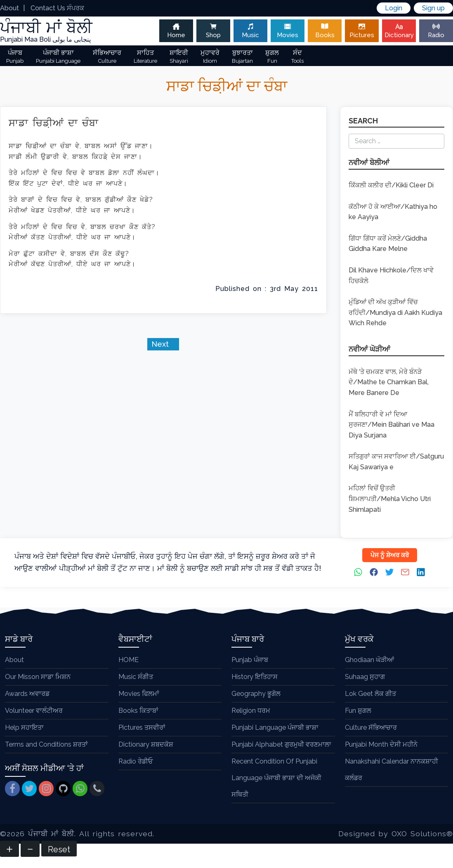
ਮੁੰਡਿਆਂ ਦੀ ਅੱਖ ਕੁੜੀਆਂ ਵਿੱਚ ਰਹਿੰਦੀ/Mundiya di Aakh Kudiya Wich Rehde (395, 312)
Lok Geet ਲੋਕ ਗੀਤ (370, 694)
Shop (213, 31)
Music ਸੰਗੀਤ (136, 677)
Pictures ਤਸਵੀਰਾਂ (142, 727)
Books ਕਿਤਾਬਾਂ (138, 711)
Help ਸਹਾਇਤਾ (24, 727)
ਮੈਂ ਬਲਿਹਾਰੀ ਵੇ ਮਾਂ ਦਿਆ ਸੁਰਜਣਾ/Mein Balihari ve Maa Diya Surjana (392, 425)
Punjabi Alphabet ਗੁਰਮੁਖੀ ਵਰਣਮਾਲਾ (281, 744)
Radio (436, 31)
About (9, 8)
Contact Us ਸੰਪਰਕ (57, 8)
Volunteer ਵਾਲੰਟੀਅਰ (34, 711)
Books (325, 31)
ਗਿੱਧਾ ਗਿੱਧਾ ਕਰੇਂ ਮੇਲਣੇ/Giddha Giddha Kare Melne (388, 244)
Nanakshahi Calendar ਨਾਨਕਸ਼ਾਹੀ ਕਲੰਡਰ (392, 770)
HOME (129, 660)
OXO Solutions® (422, 834)
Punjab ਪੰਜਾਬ (250, 660)
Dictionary (399, 31)
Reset (59, 849)
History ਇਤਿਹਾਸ (255, 677)
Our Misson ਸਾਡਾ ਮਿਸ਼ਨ (38, 677)
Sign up (433, 8)
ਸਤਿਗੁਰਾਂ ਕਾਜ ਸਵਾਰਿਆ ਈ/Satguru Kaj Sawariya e (396, 462)
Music (250, 31)
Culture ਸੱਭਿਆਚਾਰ (371, 727)
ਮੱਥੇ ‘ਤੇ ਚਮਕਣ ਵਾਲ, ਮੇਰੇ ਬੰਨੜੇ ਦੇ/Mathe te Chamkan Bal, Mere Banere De (389, 382)
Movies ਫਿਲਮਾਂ (139, 694)
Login (394, 8)
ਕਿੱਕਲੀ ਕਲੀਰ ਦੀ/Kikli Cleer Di (391, 185)
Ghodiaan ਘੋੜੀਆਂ (369, 660)
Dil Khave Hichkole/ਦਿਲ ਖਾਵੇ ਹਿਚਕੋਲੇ (391, 276)
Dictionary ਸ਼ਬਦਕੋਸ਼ (146, 744)
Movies (288, 31)
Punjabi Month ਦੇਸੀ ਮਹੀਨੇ (381, 744)
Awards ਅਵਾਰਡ (27, 694)
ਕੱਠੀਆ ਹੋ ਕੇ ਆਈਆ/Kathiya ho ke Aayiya (393, 212)
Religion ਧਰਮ (251, 711)
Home (176, 31)
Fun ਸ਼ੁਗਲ (358, 711)
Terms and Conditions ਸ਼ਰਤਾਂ (46, 744)
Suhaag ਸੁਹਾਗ (365, 677)
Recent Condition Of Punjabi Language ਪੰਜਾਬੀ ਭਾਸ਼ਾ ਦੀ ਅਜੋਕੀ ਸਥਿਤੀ (276, 778)
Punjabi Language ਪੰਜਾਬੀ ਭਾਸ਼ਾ (275, 727)
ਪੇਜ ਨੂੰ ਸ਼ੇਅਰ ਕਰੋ (390, 555)
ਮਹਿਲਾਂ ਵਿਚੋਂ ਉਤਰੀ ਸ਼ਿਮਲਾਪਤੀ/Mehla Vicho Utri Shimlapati (390, 499)
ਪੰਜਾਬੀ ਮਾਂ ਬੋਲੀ (51, 834)
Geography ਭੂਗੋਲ (256, 694)
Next (161, 344)
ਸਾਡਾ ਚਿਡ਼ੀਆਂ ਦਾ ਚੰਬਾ (54, 123)
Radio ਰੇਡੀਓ (136, 761)
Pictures (362, 31)
